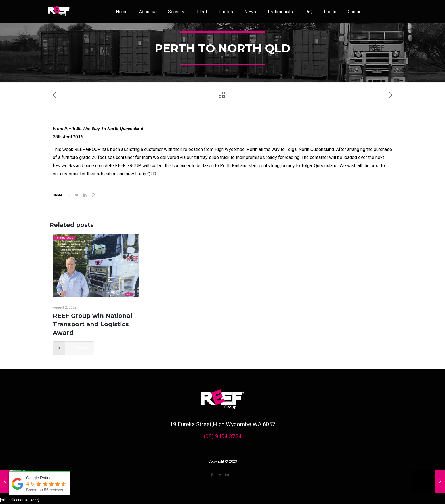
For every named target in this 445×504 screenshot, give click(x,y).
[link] (59, 12)
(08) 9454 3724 (223, 436)
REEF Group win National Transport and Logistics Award (93, 324)
